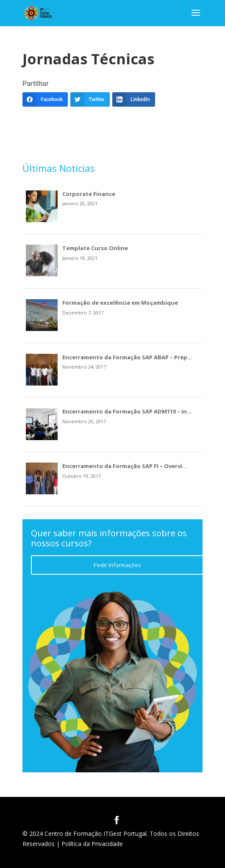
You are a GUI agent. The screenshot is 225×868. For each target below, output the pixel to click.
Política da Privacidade (92, 844)
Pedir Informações (117, 565)
